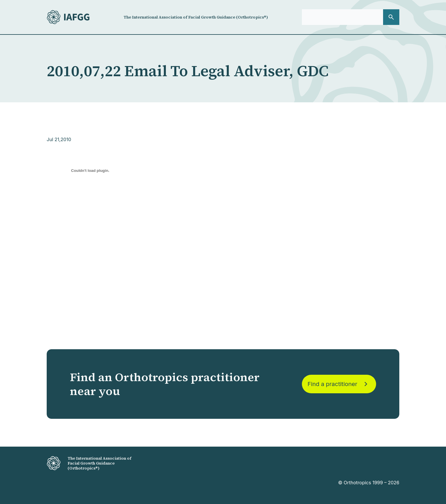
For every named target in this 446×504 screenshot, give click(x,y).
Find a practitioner (339, 384)
